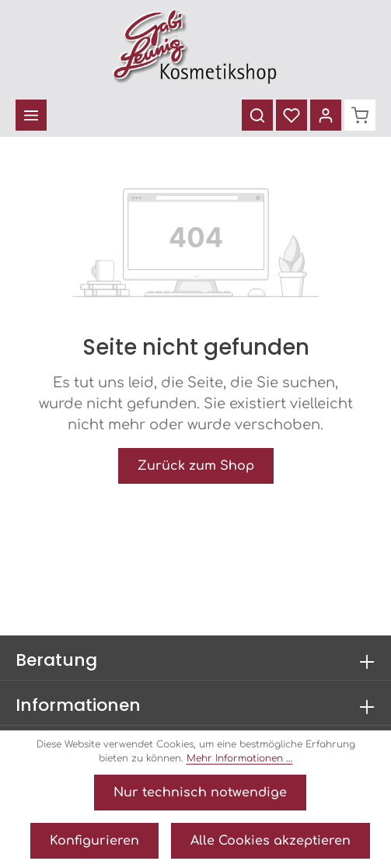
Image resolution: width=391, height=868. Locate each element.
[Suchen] (257, 115)
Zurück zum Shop (196, 466)
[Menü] (31, 115)
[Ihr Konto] (326, 115)
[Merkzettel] (292, 115)
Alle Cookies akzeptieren (271, 841)
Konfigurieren (94, 841)
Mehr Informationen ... (240, 758)
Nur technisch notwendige (200, 793)
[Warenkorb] (360, 115)
